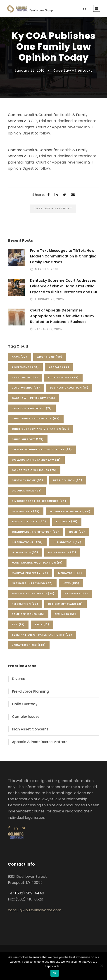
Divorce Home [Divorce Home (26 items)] (27, 491)
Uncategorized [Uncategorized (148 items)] (29, 645)
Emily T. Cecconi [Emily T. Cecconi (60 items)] (29, 521)
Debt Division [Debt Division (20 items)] (68, 480)
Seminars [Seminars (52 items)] (65, 614)
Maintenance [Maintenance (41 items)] (62, 552)
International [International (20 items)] (27, 542)
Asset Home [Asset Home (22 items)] (25, 377)
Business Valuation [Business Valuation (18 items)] (69, 388)
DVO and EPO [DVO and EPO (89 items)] (26, 511)
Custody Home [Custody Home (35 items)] (27, 480)
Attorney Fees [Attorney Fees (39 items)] (63, 377)
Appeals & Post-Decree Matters (40, 742)
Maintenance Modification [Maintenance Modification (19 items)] (37, 563)
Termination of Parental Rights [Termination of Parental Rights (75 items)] (42, 635)
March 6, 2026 (47, 269)
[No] (101, 966)
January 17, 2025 (49, 329)
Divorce (19, 679)
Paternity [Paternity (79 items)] (76, 593)
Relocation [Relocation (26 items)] (25, 604)
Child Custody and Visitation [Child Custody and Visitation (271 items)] (41, 429)
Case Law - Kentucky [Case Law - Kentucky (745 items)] (34, 398)
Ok (55, 973)
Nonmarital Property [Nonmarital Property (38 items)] (33, 593)
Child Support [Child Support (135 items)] (28, 439)
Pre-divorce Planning (30, 691)
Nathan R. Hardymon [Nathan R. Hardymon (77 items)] (32, 583)
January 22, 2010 (30, 70)
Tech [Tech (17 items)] (42, 624)
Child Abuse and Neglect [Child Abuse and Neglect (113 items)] (36, 418)
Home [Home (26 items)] (77, 532)
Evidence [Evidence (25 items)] (67, 521)
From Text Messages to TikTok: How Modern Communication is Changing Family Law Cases (63, 256)
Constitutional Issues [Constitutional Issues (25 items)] (34, 470)
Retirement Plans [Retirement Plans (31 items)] (65, 604)
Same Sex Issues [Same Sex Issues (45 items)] (28, 614)
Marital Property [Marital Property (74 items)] (30, 573)
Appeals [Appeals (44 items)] (59, 367)
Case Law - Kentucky (73, 70)
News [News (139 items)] (71, 583)
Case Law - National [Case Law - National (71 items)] (32, 408)
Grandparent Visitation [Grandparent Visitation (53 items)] (35, 532)
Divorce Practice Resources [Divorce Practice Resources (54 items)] (39, 501)
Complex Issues (26, 717)
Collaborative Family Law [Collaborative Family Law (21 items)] (36, 460)
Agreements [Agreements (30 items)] (25, 367)
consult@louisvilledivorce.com (35, 910)
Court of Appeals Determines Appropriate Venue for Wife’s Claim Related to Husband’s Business (62, 316)
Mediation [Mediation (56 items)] (70, 573)
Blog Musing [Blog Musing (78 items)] (26, 388)
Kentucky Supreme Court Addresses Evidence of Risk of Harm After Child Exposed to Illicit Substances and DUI (63, 286)
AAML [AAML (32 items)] (19, 357)
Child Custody (25, 704)
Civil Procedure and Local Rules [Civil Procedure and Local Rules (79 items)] (42, 449)
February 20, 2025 (50, 299)
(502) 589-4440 (30, 893)
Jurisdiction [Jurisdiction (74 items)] (67, 542)
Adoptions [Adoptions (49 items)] (50, 357)
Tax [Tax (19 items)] (18, 624)
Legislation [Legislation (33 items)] (25, 552)
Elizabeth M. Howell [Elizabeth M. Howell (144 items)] (70, 511)
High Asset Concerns (30, 729)
